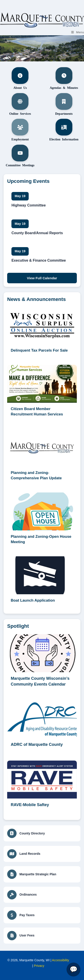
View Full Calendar (42, 278)
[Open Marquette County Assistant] (73, 970)
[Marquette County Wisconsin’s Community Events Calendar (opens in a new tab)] (42, 663)
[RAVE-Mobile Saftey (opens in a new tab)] (42, 787)
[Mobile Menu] (78, 32)
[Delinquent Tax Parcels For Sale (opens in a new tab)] (42, 332)
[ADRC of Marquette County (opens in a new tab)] (42, 726)
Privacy (39, 966)
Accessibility (60, 960)
